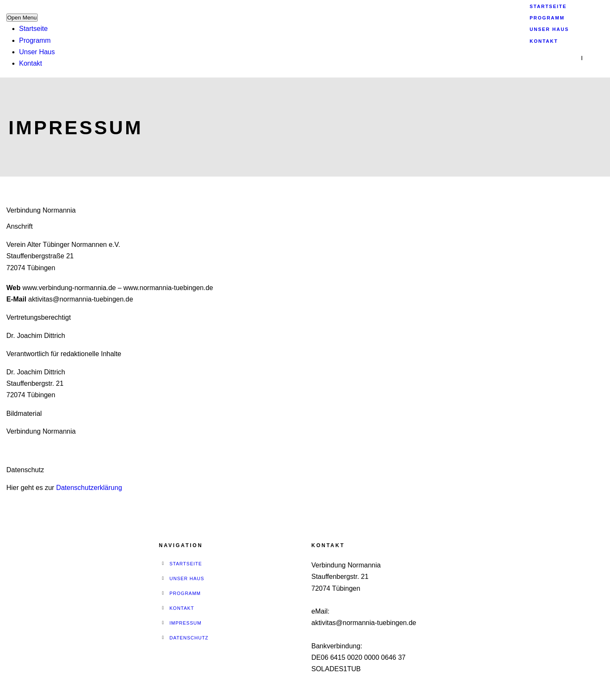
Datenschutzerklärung (89, 488)
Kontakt (30, 63)
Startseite (33, 29)
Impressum (186, 623)
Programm (35, 40)
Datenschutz (189, 638)
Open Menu (22, 18)
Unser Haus (37, 52)
